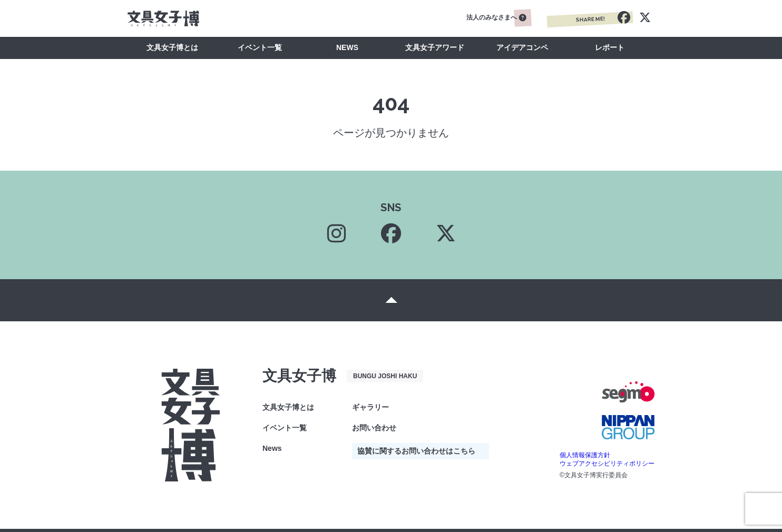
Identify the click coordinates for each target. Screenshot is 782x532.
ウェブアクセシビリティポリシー (607, 464)
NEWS (347, 47)
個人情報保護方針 (585, 455)
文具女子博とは (172, 47)
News (272, 448)
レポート (610, 47)
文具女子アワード (435, 47)
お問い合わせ (374, 428)
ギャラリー (370, 407)
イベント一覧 (260, 47)
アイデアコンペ (522, 47)
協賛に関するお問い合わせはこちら (416, 451)
